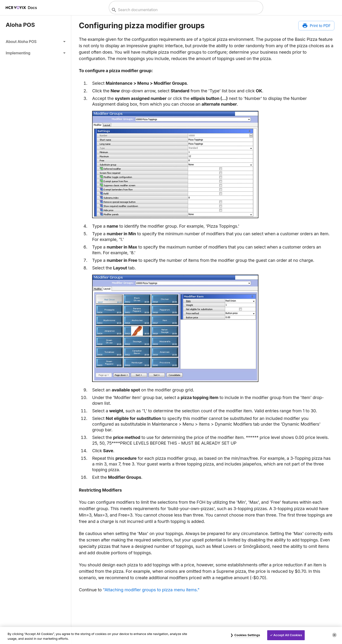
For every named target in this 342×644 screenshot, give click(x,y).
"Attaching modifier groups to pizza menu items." (151, 590)
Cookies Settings (247, 635)
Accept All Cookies (288, 635)
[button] (36, 42)
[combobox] (185, 10)
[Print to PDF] (316, 26)
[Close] (334, 635)
